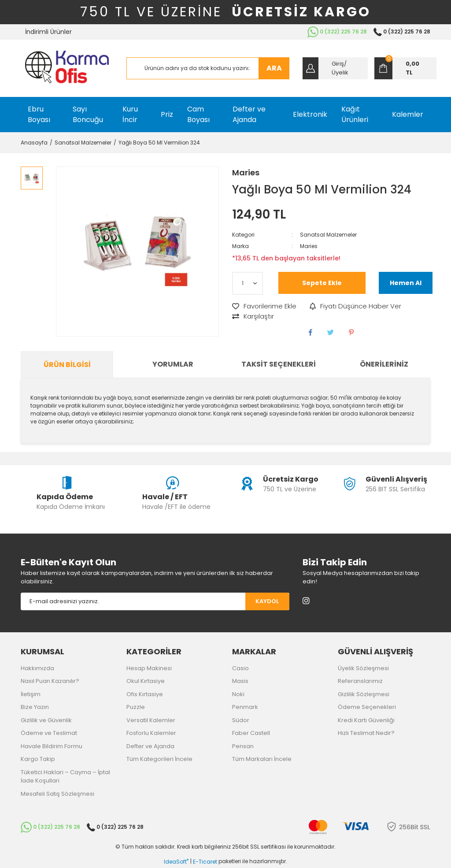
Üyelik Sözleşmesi (363, 668)
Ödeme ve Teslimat (49, 733)
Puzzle (136, 707)
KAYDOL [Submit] (267, 601)
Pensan (243, 746)
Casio (240, 668)
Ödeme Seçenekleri (367, 707)
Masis (240, 681)
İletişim (31, 694)
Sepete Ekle (322, 283)
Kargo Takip (38, 759)
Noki (238, 694)
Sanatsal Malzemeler (328, 235)
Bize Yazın (35, 707)
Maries (246, 172)
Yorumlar (173, 364)
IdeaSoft (176, 862)
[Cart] (405, 68)
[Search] (208, 68)
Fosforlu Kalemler (151, 733)
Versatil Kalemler (151, 720)
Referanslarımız (360, 681)
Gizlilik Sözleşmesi (364, 694)
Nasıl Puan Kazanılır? (50, 681)
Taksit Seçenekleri (279, 364)
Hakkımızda (37, 668)
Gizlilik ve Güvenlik (46, 720)
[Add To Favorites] (264, 306)
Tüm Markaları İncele (262, 759)
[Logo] (67, 68)
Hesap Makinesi (149, 668)
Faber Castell (251, 733)
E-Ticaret (205, 862)
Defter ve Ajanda (150, 746)
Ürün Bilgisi (67, 365)
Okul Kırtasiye (146, 681)
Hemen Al (406, 283)
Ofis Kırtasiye (145, 694)
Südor (241, 720)
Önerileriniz (384, 364)
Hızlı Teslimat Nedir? (366, 733)
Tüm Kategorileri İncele (159, 759)
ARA (274, 68)
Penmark (245, 707)
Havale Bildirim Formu (52, 746)
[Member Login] (335, 68)
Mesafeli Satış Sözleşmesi (57, 794)
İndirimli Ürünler (48, 32)
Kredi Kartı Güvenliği (366, 720)
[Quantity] (248, 283)
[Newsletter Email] (133, 601)
